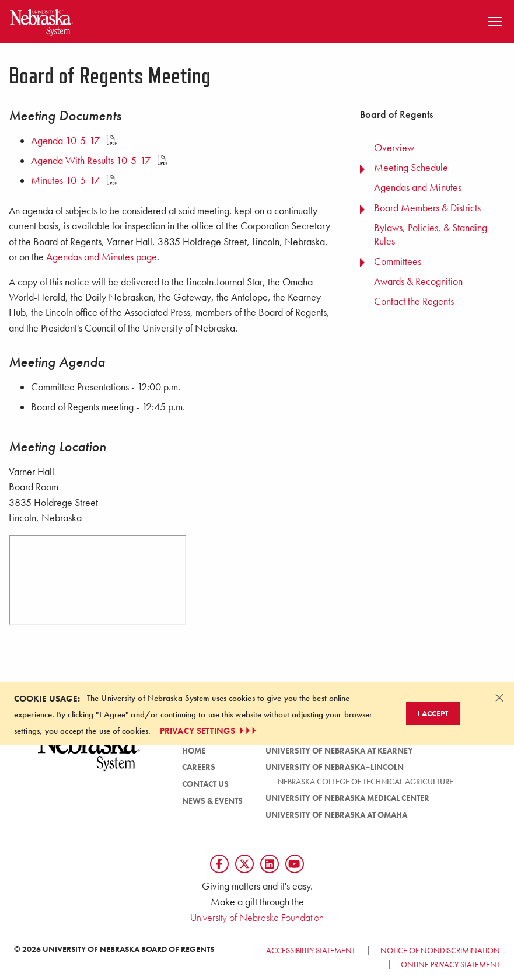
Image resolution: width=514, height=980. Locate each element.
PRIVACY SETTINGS (209, 731)
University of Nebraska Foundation (257, 917)
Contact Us (205, 784)
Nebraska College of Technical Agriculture (366, 782)
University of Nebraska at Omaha (336, 815)
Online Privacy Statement (450, 964)
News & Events (212, 801)
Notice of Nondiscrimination (440, 950)
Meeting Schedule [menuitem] (411, 168)
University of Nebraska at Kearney (339, 751)
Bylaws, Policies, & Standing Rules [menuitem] (431, 234)
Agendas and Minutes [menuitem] (418, 187)
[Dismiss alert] (499, 697)
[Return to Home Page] (41, 20)
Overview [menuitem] (394, 148)
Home (194, 751)
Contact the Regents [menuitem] (414, 301)
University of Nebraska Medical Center (347, 798)
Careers (199, 767)
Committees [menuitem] (398, 261)
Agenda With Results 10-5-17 (99, 161)
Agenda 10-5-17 (74, 141)
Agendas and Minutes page (102, 257)
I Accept (433, 713)
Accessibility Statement (311, 950)
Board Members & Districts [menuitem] (427, 208)
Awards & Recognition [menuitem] (418, 281)
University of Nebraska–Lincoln (335, 767)
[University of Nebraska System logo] (89, 756)
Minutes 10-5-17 (74, 180)
